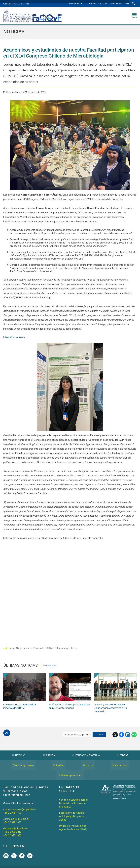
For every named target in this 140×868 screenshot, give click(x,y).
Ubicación (58, 761)
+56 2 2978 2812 (12, 828)
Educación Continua (86, 751)
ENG (126, 3)
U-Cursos (91, 3)
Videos (123, 751)
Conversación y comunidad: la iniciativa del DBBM (20, 702)
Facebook (121, 731)
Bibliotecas (116, 3)
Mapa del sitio (120, 761)
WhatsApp (134, 731)
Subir (7, 729)
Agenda (49, 751)
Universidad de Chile (83, 865)
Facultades (74, 3)
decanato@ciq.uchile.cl (16, 825)
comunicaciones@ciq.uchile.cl (20, 805)
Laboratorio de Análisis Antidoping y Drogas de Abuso (72, 812)
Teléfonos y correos (23, 761)
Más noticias (50, 666)
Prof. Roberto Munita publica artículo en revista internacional (70, 702)
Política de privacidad (70, 771)
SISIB (65, 865)
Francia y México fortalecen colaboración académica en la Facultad (111, 704)
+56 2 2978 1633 (12, 818)
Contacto (88, 761)
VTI (71, 865)
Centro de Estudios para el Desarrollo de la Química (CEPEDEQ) (74, 799)
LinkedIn (128, 731)
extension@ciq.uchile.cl (16, 815)
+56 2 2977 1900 (12, 831)
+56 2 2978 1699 (12, 809)
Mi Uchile (103, 3)
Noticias (14, 32)
